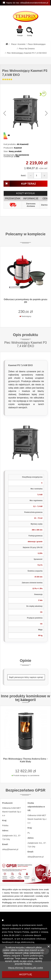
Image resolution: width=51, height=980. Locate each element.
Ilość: (24, 175)
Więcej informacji (16, 968)
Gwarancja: (9, 156)
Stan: (6, 151)
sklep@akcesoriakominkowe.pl (34, 3)
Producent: (8, 148)
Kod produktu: (10, 144)
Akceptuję (25, 974)
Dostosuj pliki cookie (34, 968)
